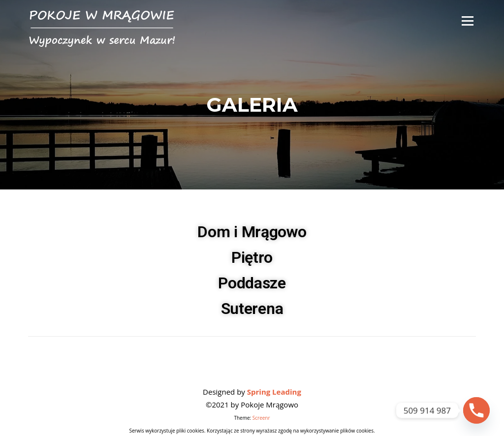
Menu (467, 21)
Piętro (252, 257)
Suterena (252, 309)
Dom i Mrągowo (252, 232)
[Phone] (476, 410)
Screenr (261, 418)
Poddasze (252, 283)
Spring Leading (274, 392)
